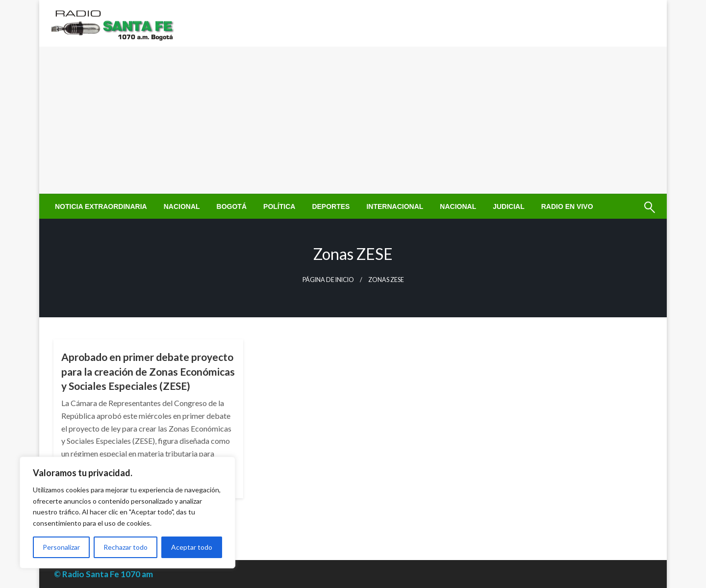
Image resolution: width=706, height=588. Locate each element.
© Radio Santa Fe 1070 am (103, 574)
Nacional (182, 206)
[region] (127, 512)
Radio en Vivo (567, 206)
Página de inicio (328, 280)
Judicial (509, 206)
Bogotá (232, 206)
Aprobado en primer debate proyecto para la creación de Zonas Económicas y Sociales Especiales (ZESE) (148, 371)
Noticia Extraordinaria (101, 206)
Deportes (331, 206)
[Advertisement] (353, 120)
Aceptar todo (192, 547)
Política (279, 206)
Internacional (395, 206)
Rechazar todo (126, 547)
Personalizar (61, 547)
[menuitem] (101, 206)
